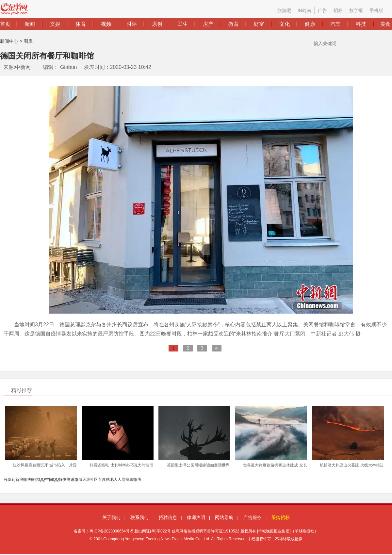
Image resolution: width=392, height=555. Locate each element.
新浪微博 (23, 480)
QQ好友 (60, 480)
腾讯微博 (74, 480)
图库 (28, 41)
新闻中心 (9, 41)
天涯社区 (90, 480)
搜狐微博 (133, 480)
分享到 (9, 480)
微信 (35, 480)
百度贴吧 (106, 480)
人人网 (120, 480)
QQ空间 (46, 480)
